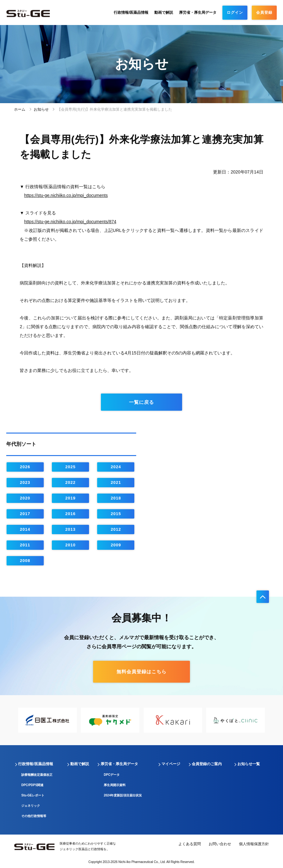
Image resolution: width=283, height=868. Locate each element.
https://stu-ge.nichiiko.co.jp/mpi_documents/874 (70, 222)
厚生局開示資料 (115, 785)
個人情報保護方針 (254, 844)
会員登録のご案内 (207, 764)
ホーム (20, 109)
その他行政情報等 (34, 816)
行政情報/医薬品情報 (131, 13)
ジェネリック (31, 806)
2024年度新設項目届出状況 (123, 795)
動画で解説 (164, 13)
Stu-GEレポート (33, 795)
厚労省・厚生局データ (198, 13)
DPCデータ (112, 775)
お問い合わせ (220, 844)
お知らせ (41, 109)
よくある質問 (190, 844)
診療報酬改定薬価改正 (37, 775)
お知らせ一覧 (249, 764)
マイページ (171, 764)
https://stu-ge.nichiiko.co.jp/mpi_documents (66, 195)
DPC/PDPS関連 (32, 785)
